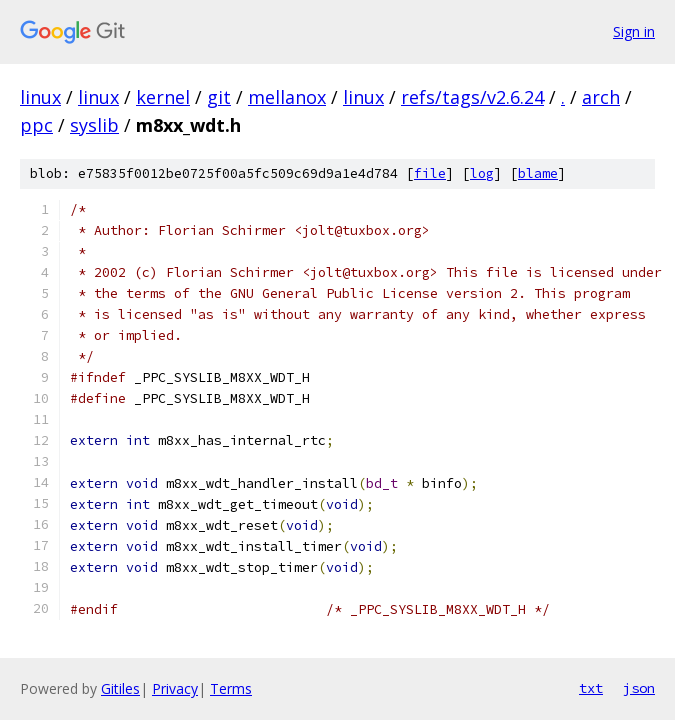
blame (538, 173)
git (219, 97)
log (482, 173)
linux (40, 97)
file (430, 173)
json (639, 688)
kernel (163, 97)
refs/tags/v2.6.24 (472, 97)
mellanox (287, 97)
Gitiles (120, 688)
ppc (36, 125)
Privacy (175, 688)
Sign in (634, 31)
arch (601, 97)
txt (591, 688)
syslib (94, 125)
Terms (231, 688)
